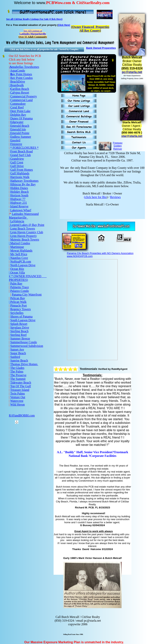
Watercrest (17, 401)
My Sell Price (19, 254)
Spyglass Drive (20, 327)
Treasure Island (20, 390)
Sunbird (15, 357)
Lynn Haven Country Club (27, 232)
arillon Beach (21, 89)
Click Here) (64, 25)
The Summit (18, 379)
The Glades (17, 368)
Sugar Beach (18, 353)
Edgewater (17, 122)
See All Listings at (33, 32)
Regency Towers (21, 309)
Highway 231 (19, 203)
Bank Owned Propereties (101, 48)
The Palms (17, 371)
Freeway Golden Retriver (118, 146)
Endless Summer (21, 137)
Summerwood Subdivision (27, 346)
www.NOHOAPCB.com (80, 256)
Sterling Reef (18, 335)
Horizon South (19, 195)
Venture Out (18, 397)
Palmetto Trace (19, 287)
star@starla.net (132, 136)
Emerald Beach (20, 126)
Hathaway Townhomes (24, 181)
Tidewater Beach (21, 382)
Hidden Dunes (19, 188)
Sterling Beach (19, 331)
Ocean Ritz (17, 269)
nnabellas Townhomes (25, 67)
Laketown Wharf (21, 210)
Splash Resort (19, 324)
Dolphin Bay (18, 115)
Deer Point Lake (20, 111)
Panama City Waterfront (27, 295)
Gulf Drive (17, 166)
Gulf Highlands (20, 173)
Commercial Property (24, 96)
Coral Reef (17, 107)
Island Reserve (19, 206)
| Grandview (16, 159)
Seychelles (17, 313)
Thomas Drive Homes (24, 364)
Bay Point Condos (21, 78)
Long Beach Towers (23, 229)
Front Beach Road (21, 151)
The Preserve (18, 375)
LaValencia (17, 221)
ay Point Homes (22, 74)
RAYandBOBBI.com (22, 415)
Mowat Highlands (21, 251)
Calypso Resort (20, 93)
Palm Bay (16, 284)
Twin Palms (18, 393)
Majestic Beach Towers (25, 240)
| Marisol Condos (19, 243)
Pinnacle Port (18, 306)
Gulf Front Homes (21, 170)
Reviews (115, 197)
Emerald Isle (18, 129)
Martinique (17, 247)
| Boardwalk (16, 85)
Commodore (18, 104)
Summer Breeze (20, 338)
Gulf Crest (17, 162)
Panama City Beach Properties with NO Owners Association (100, 253)
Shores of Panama (21, 317)
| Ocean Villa (17, 273)
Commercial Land (21, 100)
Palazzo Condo (19, 291)
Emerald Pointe (19, 133)
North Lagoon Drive (23, 265)
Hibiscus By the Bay (23, 184)
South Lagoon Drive (23, 320)
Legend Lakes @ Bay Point (27, 225)
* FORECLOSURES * (24, 148)
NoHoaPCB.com (21, 262)
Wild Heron (17, 404)
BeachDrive (18, 82)
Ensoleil (15, 140)
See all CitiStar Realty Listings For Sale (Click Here (34, 19)
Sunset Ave (17, 349)
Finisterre (16, 144)
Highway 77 (18, 199)
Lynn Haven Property (24, 236)
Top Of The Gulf (21, 386)
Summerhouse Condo (24, 342)
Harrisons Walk (20, 177)
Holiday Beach (19, 192)
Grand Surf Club (21, 155)
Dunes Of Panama (21, 118)
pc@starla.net (132, 72)
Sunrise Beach (19, 360)
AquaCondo (17, 71)
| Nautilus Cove (18, 258)
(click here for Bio (95, 197)
